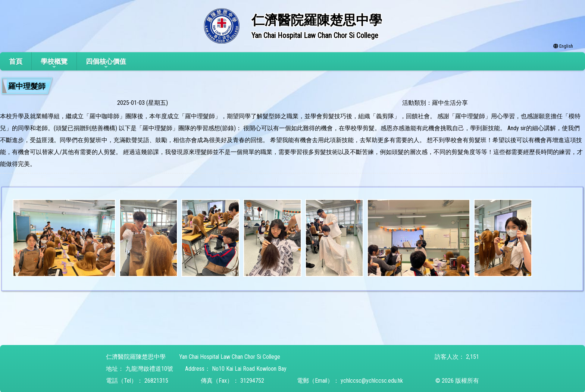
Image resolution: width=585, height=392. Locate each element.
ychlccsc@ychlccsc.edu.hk (372, 381)
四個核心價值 (106, 64)
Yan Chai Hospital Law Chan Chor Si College (230, 357)
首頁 (16, 61)
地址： (115, 369)
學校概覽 (54, 64)
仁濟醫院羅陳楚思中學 (136, 357)
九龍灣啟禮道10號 (149, 369)
